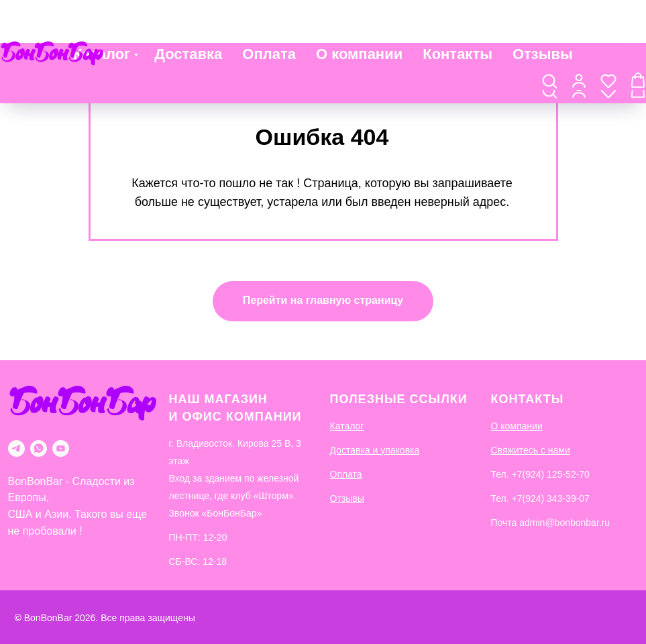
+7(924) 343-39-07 (551, 498)
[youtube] (61, 448)
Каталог (102, 14)
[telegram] (16, 448)
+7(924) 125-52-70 (551, 474)
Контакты (457, 14)
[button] (549, 48)
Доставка (188, 14)
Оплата (269, 14)
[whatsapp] (39, 448)
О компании (359, 14)
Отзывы (543, 14)
